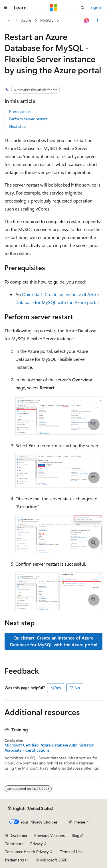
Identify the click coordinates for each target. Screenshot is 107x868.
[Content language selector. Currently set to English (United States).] (31, 808)
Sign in (96, 7)
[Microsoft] (54, 8)
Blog (75, 835)
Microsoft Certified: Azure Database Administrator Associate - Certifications (49, 748)
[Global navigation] (6, 8)
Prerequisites (20, 111)
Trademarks (15, 860)
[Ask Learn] (87, 21)
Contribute (14, 844)
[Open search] (82, 8)
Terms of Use (71, 852)
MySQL (47, 20)
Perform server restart (28, 119)
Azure (26, 20)
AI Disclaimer (16, 835)
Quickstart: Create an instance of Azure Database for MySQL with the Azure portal (54, 641)
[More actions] (97, 21)
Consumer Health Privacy (27, 852)
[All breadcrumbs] (10, 21)
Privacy (37, 844)
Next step (17, 126)
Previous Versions (50, 835)
